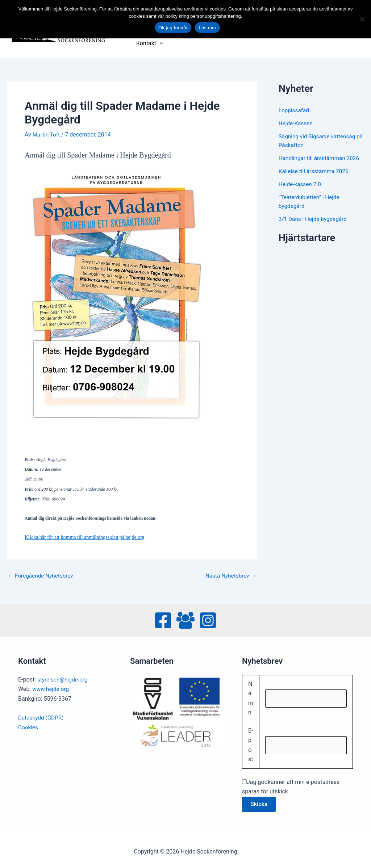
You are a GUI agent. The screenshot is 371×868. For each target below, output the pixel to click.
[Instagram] (208, 615)
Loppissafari (295, 104)
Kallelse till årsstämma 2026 (315, 165)
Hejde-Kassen (296, 118)
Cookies (28, 722)
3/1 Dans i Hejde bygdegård (314, 213)
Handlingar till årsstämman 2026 (321, 152)
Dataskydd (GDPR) (42, 712)
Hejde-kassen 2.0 (301, 178)
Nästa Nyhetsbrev (229, 570)
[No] (362, 19)
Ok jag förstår (173, 28)
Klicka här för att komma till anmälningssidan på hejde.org (85, 531)
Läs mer (207, 28)
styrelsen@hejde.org (64, 674)
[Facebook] (163, 615)
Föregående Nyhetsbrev (42, 570)
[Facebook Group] (185, 615)
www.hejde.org (51, 684)
